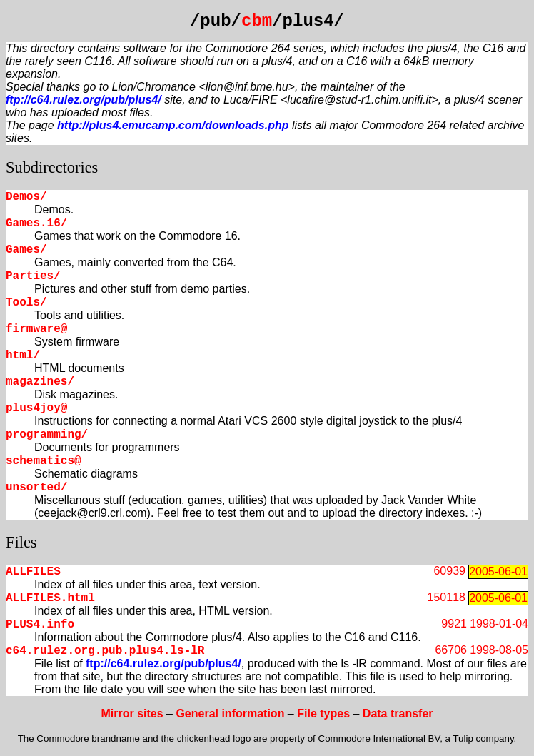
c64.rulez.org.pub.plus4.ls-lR (105, 651)
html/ (23, 356)
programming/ (47, 435)
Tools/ (26, 303)
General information (230, 714)
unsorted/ (36, 488)
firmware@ (36, 329)
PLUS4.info (40, 625)
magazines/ (40, 382)
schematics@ (44, 461)
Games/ (26, 250)
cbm (257, 21)
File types (323, 714)
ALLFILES (33, 572)
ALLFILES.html (50, 598)
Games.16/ (36, 223)
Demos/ (26, 197)
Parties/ (33, 276)
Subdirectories (52, 167)
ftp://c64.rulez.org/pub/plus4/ (84, 100)
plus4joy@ (36, 408)
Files (21, 542)
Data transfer (398, 714)
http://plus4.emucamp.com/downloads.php (173, 125)
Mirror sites (132, 714)
